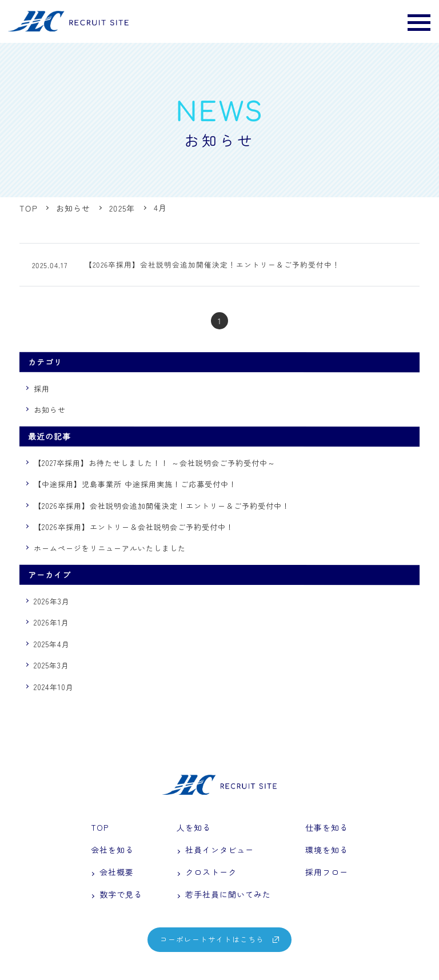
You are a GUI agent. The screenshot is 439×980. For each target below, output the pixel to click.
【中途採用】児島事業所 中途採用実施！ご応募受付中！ (135, 485)
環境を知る (327, 851)
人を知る (194, 828)
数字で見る (117, 897)
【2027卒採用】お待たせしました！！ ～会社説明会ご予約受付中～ (154, 463)
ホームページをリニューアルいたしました (110, 549)
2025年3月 (51, 666)
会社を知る (112, 851)
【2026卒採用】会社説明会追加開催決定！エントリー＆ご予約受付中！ (161, 506)
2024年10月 (54, 688)
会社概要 (112, 874)
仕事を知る (327, 828)
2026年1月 (51, 624)
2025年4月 (52, 645)
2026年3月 (52, 602)
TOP (100, 828)
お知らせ (50, 411)
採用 (42, 389)
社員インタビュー (215, 851)
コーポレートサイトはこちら (220, 942)
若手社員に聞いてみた (224, 897)
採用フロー (327, 874)
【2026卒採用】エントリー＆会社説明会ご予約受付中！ (133, 528)
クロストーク (207, 874)
